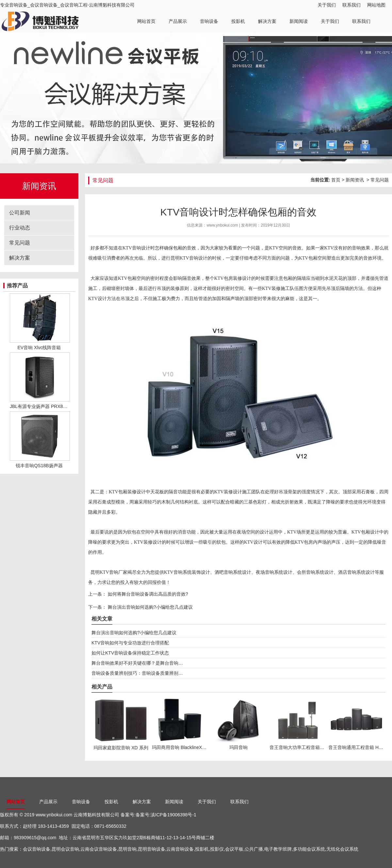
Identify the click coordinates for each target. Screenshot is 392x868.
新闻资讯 (355, 180)
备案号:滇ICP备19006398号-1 (166, 815)
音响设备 (209, 21)
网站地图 (376, 5)
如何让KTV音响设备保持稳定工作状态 (130, 653)
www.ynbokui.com (222, 225)
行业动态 (20, 228)
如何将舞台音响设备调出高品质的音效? (147, 594)
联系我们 (351, 5)
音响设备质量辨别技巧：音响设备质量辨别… (137, 673)
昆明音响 (127, 849)
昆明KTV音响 (184, 258)
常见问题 (20, 243)
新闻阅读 (299, 21)
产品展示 (178, 21)
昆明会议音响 (65, 849)
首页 (336, 180)
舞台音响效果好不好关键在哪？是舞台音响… (137, 663)
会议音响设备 (37, 849)
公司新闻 (20, 213)
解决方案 (267, 21)
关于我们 (327, 5)
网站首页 (146, 21)
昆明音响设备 (152, 849)
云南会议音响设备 (99, 849)
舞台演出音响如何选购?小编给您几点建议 (150, 607)
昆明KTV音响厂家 (109, 572)
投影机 (238, 21)
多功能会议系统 (309, 849)
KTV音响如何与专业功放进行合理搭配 (130, 643)
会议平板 (234, 849)
